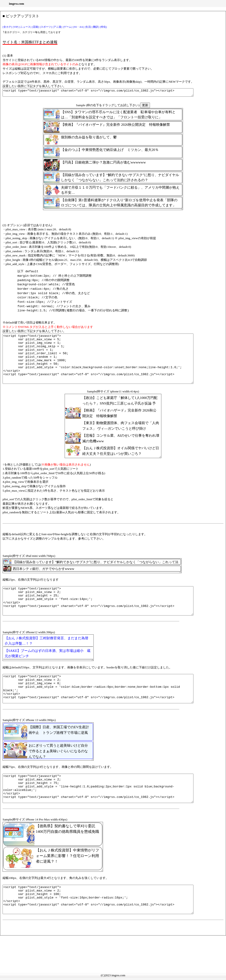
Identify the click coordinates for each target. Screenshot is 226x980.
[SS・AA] (78, 27)
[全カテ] (7, 27)
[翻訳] (96, 27)
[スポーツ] (46, 27)
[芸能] (36, 27)
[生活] (88, 27)
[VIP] (16, 27)
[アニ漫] (57, 27)
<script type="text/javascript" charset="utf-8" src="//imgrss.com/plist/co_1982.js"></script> (110, 93)
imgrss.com (17, 4)
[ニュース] (25, 27)
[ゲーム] (68, 27)
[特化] (104, 27)
